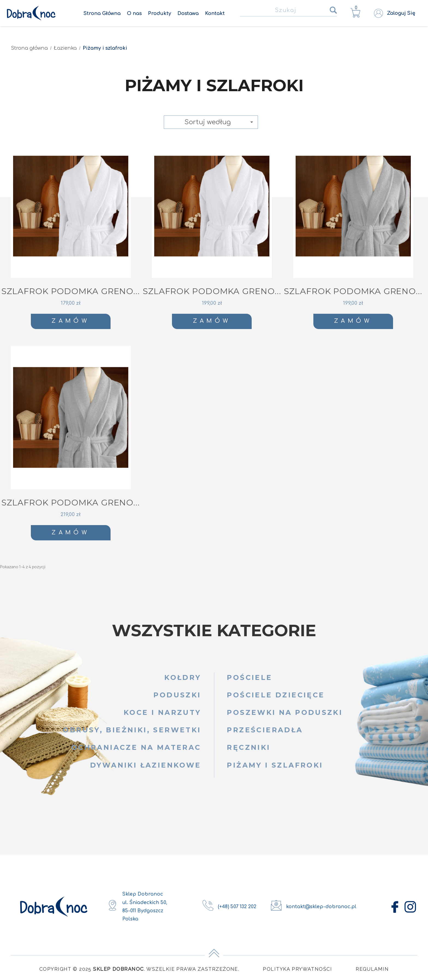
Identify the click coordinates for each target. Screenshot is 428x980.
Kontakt (215, 13)
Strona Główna (102, 13)
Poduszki (177, 695)
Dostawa (188, 13)
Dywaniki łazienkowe (145, 765)
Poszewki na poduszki (285, 712)
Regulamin (372, 969)
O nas (134, 13)
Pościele (249, 677)
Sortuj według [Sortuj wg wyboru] (220, 122)
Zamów (71, 321)
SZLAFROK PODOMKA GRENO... (71, 291)
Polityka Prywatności (297, 969)
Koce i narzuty (162, 712)
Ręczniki (249, 747)
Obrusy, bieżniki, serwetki (132, 730)
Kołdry (183, 677)
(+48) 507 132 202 (237, 907)
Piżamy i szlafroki (275, 765)
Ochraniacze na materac (136, 747)
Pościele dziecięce (276, 695)
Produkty (160, 13)
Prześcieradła (265, 730)
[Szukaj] (288, 11)
